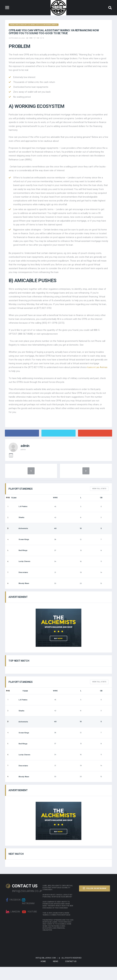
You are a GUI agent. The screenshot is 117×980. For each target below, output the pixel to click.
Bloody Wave (20, 597)
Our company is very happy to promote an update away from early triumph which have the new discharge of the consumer (58, 918)
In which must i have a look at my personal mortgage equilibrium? (57, 909)
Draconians (19, 586)
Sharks (18, 531)
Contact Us (71, 975)
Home (43, 975)
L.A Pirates (19, 520)
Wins (55, 511)
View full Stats (99, 502)
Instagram (28, 915)
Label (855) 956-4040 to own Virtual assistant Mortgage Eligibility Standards (58, 901)
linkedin (13, 925)
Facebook (13, 913)
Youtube (29, 925)
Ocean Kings (20, 553)
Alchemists (19, 542)
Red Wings (19, 564)
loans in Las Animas (98, 378)
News (56, 975)
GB (101, 511)
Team (14, 511)
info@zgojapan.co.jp (25, 904)
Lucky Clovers (21, 575)
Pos (8, 511)
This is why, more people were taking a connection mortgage (56, 927)
